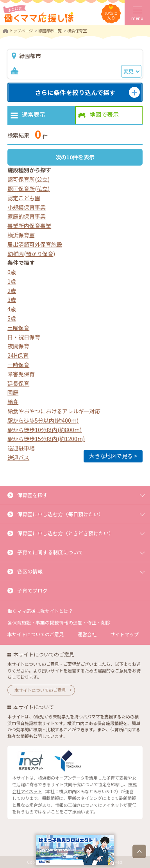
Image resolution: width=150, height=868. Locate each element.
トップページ (21, 31)
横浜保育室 (21, 235)
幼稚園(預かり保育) (31, 254)
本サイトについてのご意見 (36, 634)
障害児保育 (21, 374)
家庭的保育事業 (27, 216)
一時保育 (18, 365)
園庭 (13, 392)
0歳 (12, 272)
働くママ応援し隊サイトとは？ (40, 611)
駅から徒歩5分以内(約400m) (43, 420)
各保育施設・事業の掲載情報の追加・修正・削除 (59, 622)
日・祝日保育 (24, 337)
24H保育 (18, 355)
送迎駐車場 (21, 448)
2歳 (12, 291)
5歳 (12, 318)
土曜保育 (18, 328)
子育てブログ (32, 590)
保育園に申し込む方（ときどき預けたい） (65, 533)
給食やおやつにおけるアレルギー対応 (54, 411)
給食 (13, 402)
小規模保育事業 (27, 207)
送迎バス (18, 457)
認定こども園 (24, 198)
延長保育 (18, 383)
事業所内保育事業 (29, 226)
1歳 (12, 281)
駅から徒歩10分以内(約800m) (45, 430)
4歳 (12, 309)
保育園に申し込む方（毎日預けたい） (60, 514)
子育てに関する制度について (50, 552)
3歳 (12, 300)
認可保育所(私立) (29, 189)
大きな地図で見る (111, 456)
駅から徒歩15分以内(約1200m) (46, 439)
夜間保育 (18, 346)
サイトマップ (125, 634)
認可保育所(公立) (29, 179)
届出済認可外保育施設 (35, 244)
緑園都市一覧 (50, 31)
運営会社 (87, 634)
